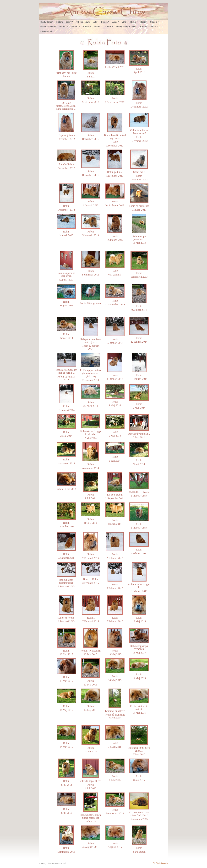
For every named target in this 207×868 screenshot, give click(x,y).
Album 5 (109, 27)
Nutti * (95, 22)
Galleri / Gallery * (48, 27)
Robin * (144, 22)
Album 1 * (63, 27)
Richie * (134, 22)
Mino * (125, 22)
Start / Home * (47, 22)
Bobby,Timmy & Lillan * (127, 27)
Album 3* (87, 27)
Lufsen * (105, 22)
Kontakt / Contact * (149, 27)
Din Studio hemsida (160, 863)
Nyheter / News (83, 22)
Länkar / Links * (48, 31)
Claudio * (154, 22)
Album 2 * (75, 27)
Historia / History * (65, 22)
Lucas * (115, 22)
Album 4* (98, 27)
